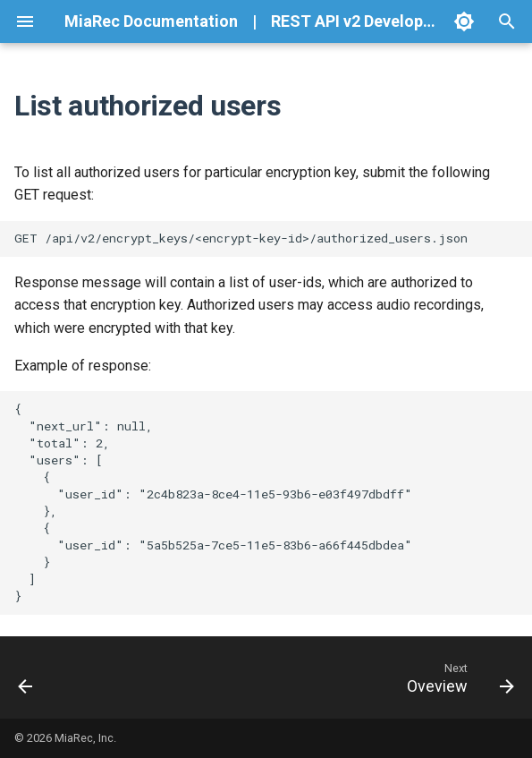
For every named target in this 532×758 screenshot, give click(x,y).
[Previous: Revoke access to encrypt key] (27, 677)
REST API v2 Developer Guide (378, 21)
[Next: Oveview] (457, 677)
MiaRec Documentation (151, 21)
